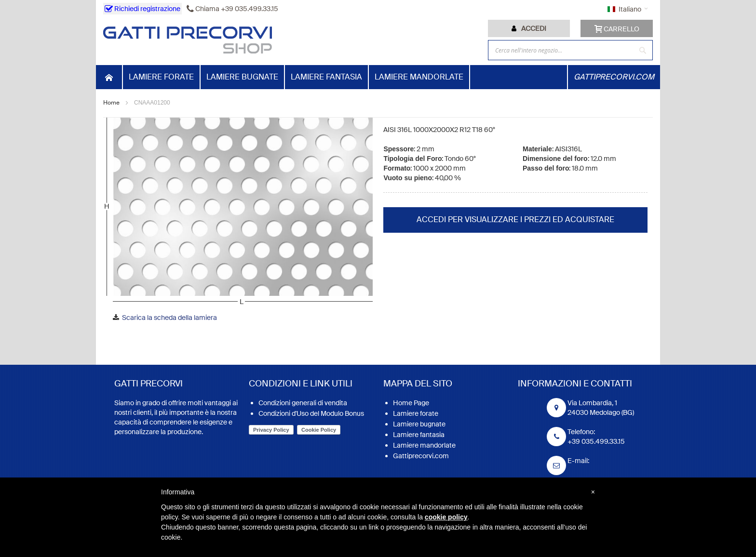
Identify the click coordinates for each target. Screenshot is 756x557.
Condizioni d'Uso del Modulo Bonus (311, 413)
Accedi (534, 28)
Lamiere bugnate (419, 424)
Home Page (411, 403)
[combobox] (570, 50)
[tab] (529, 28)
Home (111, 103)
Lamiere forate (416, 413)
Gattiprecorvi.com (421, 456)
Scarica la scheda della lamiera (169, 318)
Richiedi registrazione (142, 9)
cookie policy (446, 517)
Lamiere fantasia (419, 435)
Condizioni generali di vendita (303, 403)
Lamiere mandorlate (424, 445)
